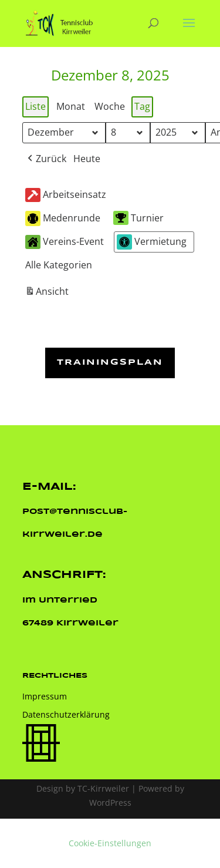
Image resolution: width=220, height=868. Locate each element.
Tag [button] (142, 106)
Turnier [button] (138, 218)
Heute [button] (87, 159)
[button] (46, 159)
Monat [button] (71, 106)
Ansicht (48, 293)
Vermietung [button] (152, 242)
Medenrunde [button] (63, 219)
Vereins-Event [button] (65, 242)
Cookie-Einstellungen (110, 843)
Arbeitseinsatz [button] (66, 195)
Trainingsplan (110, 362)
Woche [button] (110, 106)
